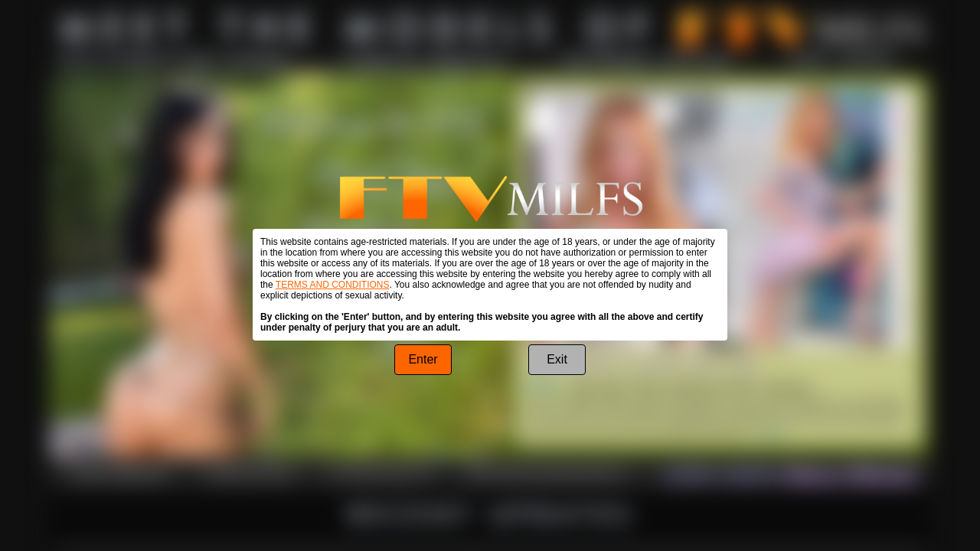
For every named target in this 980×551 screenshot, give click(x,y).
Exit (557, 359)
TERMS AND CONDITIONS (333, 285)
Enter (423, 359)
